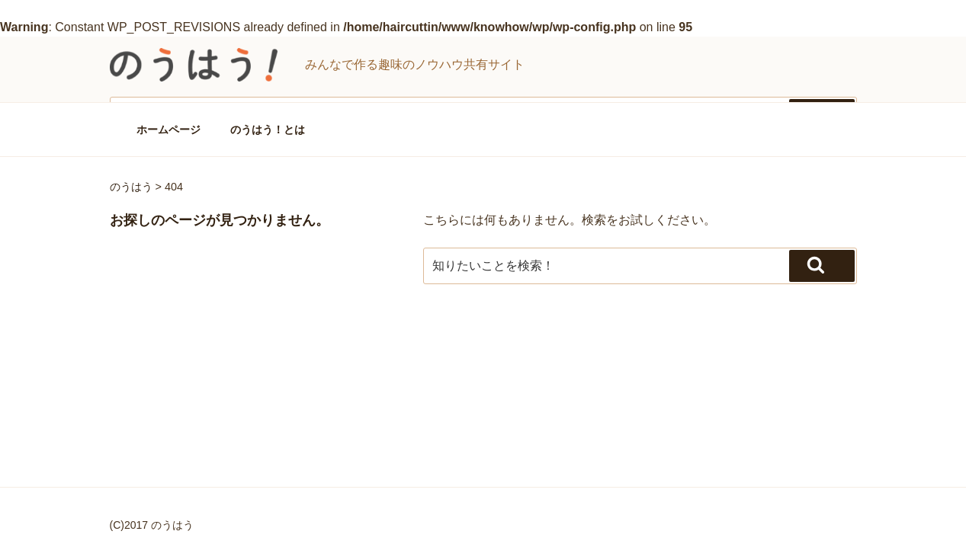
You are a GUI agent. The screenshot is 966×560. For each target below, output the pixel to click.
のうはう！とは (268, 130)
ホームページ (168, 130)
